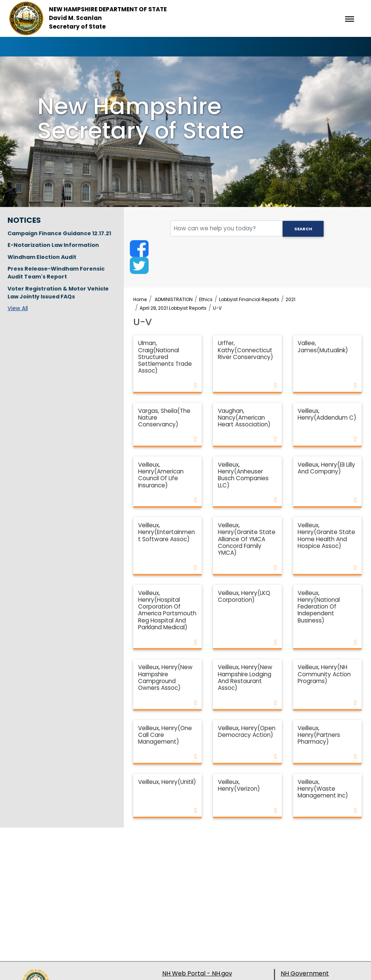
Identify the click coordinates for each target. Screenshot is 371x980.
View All (18, 308)
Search (303, 229)
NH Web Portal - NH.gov (197, 973)
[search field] (247, 229)
